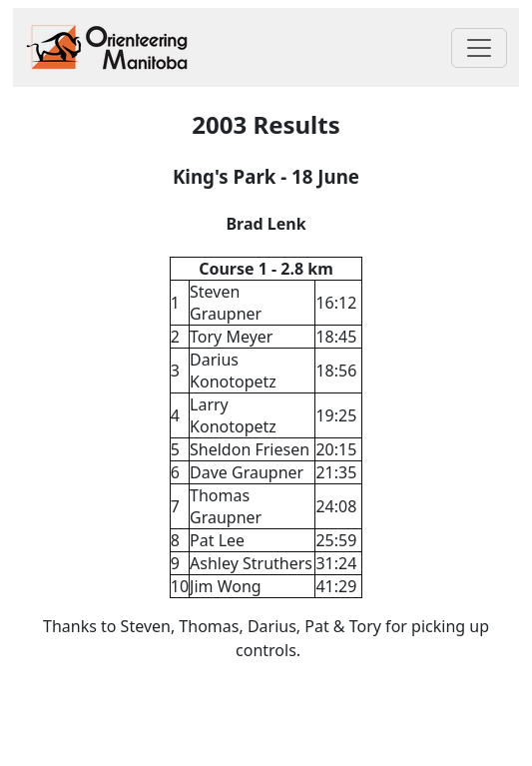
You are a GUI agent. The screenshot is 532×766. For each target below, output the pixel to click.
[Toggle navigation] (479, 48)
